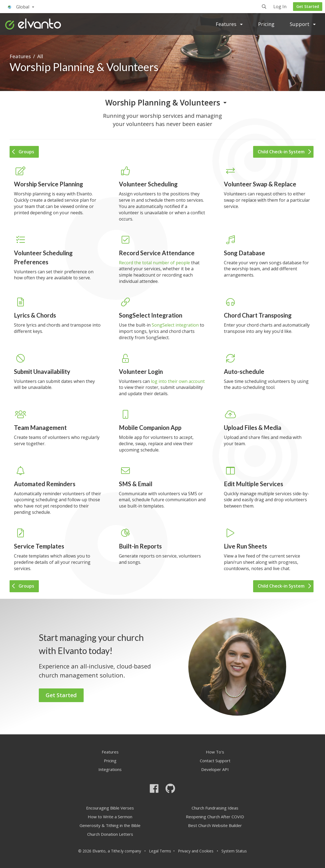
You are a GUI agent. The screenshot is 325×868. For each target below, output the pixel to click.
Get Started (308, 6)
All (40, 56)
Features (229, 24)
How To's (215, 752)
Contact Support (215, 761)
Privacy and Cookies (196, 851)
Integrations (110, 769)
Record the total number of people (154, 263)
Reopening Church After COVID (215, 817)
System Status (234, 851)
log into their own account (178, 381)
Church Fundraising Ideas (215, 808)
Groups (23, 152)
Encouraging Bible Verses (110, 808)
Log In (280, 7)
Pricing (266, 24)
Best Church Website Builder (215, 825)
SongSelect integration (175, 325)
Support (303, 24)
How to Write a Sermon (110, 817)
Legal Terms (160, 851)
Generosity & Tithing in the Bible (110, 825)
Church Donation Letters (110, 834)
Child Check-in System (284, 152)
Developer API (215, 769)
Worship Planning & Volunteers (163, 102)
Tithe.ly (117, 851)
